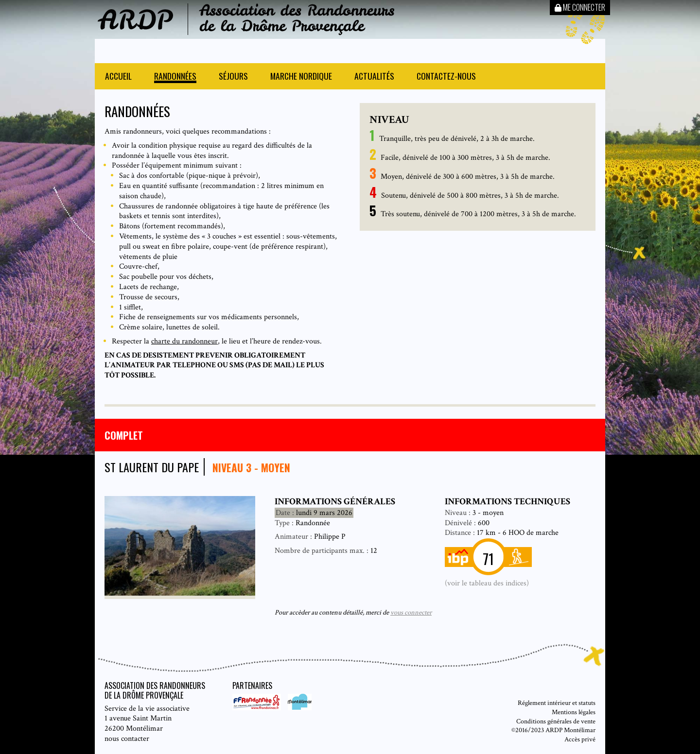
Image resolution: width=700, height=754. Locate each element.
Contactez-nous (446, 77)
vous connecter (411, 612)
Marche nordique (301, 77)
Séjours (233, 77)
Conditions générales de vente (556, 721)
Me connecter (580, 7)
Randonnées (175, 77)
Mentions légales (574, 712)
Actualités (374, 77)
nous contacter (127, 739)
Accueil (118, 77)
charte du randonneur (184, 341)
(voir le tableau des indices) (487, 583)
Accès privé (580, 739)
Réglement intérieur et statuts (557, 703)
